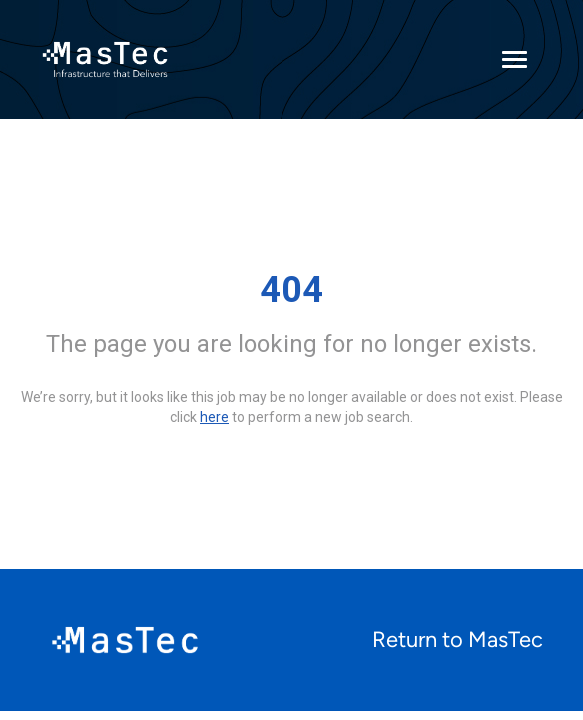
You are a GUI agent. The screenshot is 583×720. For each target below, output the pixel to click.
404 (291, 290)
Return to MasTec (457, 639)
